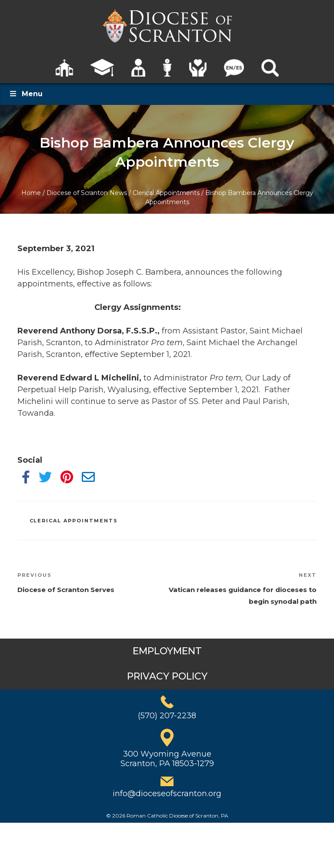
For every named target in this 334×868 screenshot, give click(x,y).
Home (31, 193)
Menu (26, 94)
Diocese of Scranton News (87, 193)
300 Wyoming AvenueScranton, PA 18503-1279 (167, 759)
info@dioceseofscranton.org (167, 794)
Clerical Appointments (166, 193)
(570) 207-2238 (167, 716)
